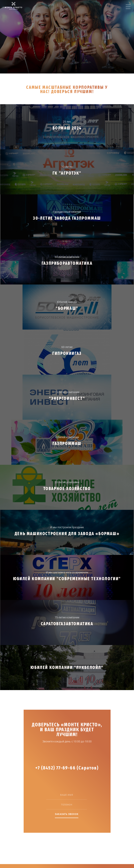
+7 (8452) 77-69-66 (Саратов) (67, 768)
